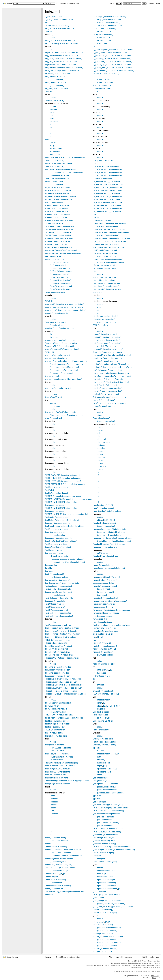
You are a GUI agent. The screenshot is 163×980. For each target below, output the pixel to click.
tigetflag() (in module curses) (57, 721)
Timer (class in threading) (56, 880)
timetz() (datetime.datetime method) (107, 26)
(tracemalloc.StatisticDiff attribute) (111, 532)
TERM (48, 352)
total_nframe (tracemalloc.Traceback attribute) (112, 376)
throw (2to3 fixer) (52, 706)
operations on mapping (107, 883)
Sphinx (154, 978)
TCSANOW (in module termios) (58, 235)
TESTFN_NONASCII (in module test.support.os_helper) (68, 499)
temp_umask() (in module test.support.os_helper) (66, 310)
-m (98, 487)
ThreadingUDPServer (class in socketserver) (64, 688)
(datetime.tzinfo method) (107, 946)
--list (52, 116)
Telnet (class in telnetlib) (55, 292)
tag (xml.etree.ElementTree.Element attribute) (64, 53)
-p (51, 823)
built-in (100, 868)
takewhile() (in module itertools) (58, 73)
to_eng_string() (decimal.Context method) (110, 223)
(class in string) (56, 325)
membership (55, 406)
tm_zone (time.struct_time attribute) (107, 211)
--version (101, 469)
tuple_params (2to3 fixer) (103, 721)
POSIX (53, 700)
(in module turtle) (104, 41)
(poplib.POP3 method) (107, 346)
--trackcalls (102, 466)
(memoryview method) (107, 256)
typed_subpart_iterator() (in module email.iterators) (114, 850)
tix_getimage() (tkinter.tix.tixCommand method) (112, 65)
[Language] (29, 3)
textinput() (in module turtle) (57, 601)
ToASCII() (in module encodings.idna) (108, 247)
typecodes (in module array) (104, 844)
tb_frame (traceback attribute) (58, 187)
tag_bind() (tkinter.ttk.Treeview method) (62, 56)
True (94, 637)
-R (98, 493)
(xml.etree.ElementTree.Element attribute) (67, 562)
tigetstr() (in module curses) (57, 727)
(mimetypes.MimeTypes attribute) (111, 904)
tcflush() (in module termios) (57, 211)
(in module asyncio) (58, 862)
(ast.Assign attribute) (106, 817)
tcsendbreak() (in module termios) (59, 238)
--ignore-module (104, 442)
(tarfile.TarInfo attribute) (107, 790)
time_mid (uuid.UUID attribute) (58, 772)
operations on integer (106, 880)
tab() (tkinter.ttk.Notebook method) (59, 29)
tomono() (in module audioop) (105, 334)
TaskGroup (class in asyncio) (57, 178)
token (95, 271)
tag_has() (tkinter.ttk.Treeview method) (61, 62)
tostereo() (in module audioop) (105, 361)
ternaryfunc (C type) (53, 397)
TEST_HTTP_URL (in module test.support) (63, 481)
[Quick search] (132, 4)
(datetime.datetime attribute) (109, 928)
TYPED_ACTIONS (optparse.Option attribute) (112, 847)
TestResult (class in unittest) (57, 529)
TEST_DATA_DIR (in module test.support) (63, 475)
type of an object (99, 802)
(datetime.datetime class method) (111, 262)
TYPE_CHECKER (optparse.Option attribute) (111, 808)
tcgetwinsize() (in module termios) (59, 220)
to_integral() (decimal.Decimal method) (109, 229)
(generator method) (58, 712)
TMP (95, 214)
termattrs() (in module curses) (58, 355)
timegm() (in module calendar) (58, 784)
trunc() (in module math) (103, 649)
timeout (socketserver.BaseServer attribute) (63, 850)
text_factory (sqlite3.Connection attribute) (62, 583)
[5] (117, 706)
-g (98, 481)
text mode (49, 571)
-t (51, 133)
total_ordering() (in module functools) (108, 379)
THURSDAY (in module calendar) (59, 715)
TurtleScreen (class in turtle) (104, 742)
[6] (120, 706)
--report (100, 454)
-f (98, 478)
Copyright (131, 961)
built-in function (104, 700)
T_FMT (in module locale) (56, 17)
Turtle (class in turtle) (101, 730)
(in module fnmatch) (106, 592)
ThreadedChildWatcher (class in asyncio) (62, 658)
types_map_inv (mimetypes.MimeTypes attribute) (113, 907)
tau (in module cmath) (54, 181)
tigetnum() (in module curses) (57, 724)
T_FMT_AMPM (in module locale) (59, 20)
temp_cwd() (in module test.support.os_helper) (65, 304)
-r (51, 826)
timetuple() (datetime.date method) (107, 20)
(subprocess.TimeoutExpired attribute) (66, 856)
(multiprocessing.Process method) (64, 370)
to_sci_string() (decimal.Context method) (109, 241)
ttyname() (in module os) (103, 691)
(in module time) (57, 760)
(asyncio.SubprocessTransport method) (66, 364)
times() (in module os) (54, 889)
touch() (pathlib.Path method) (105, 385)
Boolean (101, 751)
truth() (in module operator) (104, 664)
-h (51, 817)
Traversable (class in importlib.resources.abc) (111, 610)
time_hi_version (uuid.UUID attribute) (61, 766)
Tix (94, 47)
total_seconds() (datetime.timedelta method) (111, 382)
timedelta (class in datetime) (57, 778)
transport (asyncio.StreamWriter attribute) (110, 601)
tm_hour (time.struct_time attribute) (107, 187)
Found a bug (155, 976)
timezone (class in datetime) (104, 29)
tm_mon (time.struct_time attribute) (107, 196)
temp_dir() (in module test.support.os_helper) (64, 307)
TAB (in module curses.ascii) (57, 26)
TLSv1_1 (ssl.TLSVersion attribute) (107, 169)
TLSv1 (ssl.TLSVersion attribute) (106, 166)
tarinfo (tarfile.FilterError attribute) (59, 163)
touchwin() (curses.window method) (107, 391)
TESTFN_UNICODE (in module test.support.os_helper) (68, 514)
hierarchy (101, 760)
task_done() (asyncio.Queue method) (61, 169)
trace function (98, 505)
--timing (100, 460)
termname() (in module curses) (58, 388)
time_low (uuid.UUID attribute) (58, 769)
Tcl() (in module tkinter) (55, 223)
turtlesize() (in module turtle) (104, 745)
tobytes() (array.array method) (105, 253)
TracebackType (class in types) (105, 556)
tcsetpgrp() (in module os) (56, 244)
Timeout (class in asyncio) (56, 847)
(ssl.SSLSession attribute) (61, 748)
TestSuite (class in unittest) (56, 544)
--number (54, 799)
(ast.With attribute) (105, 826)
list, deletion (55, 151)
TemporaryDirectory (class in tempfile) (61, 343)
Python (8, 3)
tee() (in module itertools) (56, 256)
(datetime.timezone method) (109, 943)
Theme (116, 3)
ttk (94, 679)
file (51, 334)
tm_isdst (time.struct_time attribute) (107, 190)
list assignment (56, 148)
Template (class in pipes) (56, 322)
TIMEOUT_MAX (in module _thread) (60, 868)
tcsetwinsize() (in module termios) (59, 247)
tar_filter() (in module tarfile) (57, 88)
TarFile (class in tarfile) (55, 101)
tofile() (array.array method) (104, 265)
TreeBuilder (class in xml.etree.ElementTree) (111, 625)
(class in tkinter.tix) (105, 82)
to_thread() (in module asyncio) (106, 244)
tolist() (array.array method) (104, 319)
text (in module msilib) (54, 553)
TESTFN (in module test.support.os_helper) (63, 496)
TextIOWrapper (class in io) (57, 610)
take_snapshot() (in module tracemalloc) (62, 71)
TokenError (97, 292)
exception (101, 859)
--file (99, 433)
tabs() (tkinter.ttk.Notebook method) (60, 41)
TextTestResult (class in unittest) (59, 613)
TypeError (97, 856)
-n (51, 820)
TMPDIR (96, 217)
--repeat (53, 805)
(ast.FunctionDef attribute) (108, 823)
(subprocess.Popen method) (62, 373)
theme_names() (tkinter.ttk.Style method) (62, 631)
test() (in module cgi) (54, 418)
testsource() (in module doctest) (58, 538)
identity (53, 403)
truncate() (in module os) (103, 652)
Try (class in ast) (99, 673)
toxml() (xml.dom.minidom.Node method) (110, 403)
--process (54, 802)
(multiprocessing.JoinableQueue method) (67, 172)
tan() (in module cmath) (55, 77)
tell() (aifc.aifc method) (54, 259)
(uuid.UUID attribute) (59, 751)
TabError (49, 32)
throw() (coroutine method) (56, 709)
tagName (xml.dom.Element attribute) (61, 65)
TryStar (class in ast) (101, 676)
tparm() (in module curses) (104, 406)
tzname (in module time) (103, 934)
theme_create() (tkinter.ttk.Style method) (62, 628)
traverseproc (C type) (101, 619)
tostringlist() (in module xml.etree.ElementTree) (112, 367)
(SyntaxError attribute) (59, 556)
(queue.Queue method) (60, 175)
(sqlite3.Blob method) (59, 277)
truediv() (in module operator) (105, 646)
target (48, 139)
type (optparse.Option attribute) (106, 784)
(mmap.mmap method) (59, 274)
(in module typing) (105, 718)
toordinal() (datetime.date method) (107, 337)
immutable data (104, 763)
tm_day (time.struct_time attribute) (107, 181)
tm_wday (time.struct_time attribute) (107, 202)
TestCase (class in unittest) (56, 487)
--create (53, 107)
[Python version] (50, 3)
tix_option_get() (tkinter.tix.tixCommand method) (113, 68)
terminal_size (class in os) (56, 358)
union (100, 775)
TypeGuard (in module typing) (105, 862)
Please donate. (155, 972)
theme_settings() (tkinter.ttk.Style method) (63, 634)
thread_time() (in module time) (58, 652)
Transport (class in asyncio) (104, 604)
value (99, 661)
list (51, 145)
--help (52, 796)
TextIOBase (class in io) (55, 607)
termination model (53, 376)
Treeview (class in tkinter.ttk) (104, 628)
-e (51, 127)
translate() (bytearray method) (105, 586)
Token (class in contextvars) (104, 277)
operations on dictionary (107, 769)
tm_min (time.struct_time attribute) (107, 193)
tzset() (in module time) (102, 952)
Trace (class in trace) (101, 418)
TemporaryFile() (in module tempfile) (60, 346)
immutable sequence (106, 871)
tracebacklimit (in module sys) (105, 547)
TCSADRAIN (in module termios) (59, 229)
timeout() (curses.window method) (59, 859)
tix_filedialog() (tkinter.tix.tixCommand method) (112, 58)
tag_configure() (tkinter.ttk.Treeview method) (64, 58)
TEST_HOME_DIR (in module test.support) (63, 478)
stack (99, 415)
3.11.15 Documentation (65, 3)
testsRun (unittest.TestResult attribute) (61, 541)
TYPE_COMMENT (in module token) (108, 829)
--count (100, 427)
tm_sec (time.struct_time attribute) (107, 199)
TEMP (48, 301)
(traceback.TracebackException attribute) (67, 559)
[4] (114, 520)
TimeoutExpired (52, 877)
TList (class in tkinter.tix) (103, 160)
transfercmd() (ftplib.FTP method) (106, 577)
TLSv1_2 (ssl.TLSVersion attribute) (107, 172)
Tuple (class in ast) (100, 715)
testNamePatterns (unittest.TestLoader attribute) (65, 526)
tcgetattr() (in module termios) (58, 214)
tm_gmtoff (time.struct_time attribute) (108, 184)
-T (98, 502)
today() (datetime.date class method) (108, 259)
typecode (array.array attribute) (105, 841)
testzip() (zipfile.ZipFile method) (58, 547)
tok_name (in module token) (104, 268)
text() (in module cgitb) (55, 574)
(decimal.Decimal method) (108, 226)
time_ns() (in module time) (56, 775)
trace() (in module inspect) (103, 508)
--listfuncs (101, 445)
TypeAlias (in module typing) (104, 838)
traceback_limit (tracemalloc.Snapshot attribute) (112, 538)
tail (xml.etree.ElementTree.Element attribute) (64, 68)
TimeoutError (51, 874)
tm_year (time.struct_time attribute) (107, 208)
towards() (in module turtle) (104, 400)
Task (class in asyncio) (55, 166)
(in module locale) (57, 595)
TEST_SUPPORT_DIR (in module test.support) (65, 484)
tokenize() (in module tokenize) (105, 316)
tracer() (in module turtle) (103, 565)
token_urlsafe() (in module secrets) (107, 289)
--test (52, 118)
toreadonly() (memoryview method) (107, 358)
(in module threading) (59, 871)
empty (100, 703)
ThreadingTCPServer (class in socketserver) (64, 685)
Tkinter (95, 92)
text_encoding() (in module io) (58, 580)
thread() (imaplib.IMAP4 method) (59, 646)
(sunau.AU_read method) (60, 280)
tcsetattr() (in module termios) (57, 241)
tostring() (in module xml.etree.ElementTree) (111, 364)
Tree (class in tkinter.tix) (102, 622)
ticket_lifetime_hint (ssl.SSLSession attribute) (64, 718)
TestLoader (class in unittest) (57, 517)
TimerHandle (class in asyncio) (58, 886)
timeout (48, 844)
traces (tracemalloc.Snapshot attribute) (109, 568)
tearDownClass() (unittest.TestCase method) (64, 253)
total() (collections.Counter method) (107, 370)
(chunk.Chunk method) (59, 262)
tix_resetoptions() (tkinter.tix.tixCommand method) (113, 71)
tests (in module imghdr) (55, 532)
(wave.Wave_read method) (61, 286)
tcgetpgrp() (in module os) (56, 217)
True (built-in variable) (102, 643)
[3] (64, 874)
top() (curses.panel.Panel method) (107, 343)
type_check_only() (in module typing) (108, 805)
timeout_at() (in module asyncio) (59, 865)
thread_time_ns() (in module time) (59, 655)
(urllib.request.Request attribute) (111, 793)
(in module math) (57, 79)
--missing (101, 448)
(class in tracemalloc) (106, 421)
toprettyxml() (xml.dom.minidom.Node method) (112, 355)
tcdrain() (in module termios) (57, 205)
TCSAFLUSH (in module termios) (59, 232)
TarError (49, 92)
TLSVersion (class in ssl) (103, 178)
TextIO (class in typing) (55, 604)
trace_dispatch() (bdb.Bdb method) (107, 511)
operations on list (104, 772)
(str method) (102, 44)
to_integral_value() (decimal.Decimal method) (111, 238)
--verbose (54, 121)
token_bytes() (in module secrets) (106, 283)
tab (47, 23)
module (53, 38)
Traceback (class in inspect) (104, 523)
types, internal (98, 898)
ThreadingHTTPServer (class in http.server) (63, 679)
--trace (100, 463)
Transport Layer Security (103, 607)
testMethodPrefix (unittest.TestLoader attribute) (65, 520)
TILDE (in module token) (55, 730)
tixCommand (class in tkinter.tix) (106, 73)
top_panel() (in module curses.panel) (108, 349)
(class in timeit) (56, 883)
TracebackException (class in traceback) (109, 544)
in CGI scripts (103, 553)
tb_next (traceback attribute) (57, 199)
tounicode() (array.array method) (106, 394)
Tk (94, 77)
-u (51, 832)
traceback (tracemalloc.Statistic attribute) (110, 529)
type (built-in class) (100, 778)
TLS (94, 163)
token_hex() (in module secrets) (106, 286)
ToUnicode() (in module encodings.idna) (109, 397)
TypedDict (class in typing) (104, 853)
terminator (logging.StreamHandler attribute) (64, 379)
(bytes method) (104, 38)
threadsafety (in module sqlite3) (58, 703)
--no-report (102, 451)
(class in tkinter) (104, 79)
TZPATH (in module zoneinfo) (105, 949)
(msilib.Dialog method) (59, 577)
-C (98, 475)
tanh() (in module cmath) (55, 82)
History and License (140, 967)
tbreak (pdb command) (55, 202)
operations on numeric (107, 886)
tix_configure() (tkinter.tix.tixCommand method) (112, 56)
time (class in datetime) (55, 745)
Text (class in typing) (54, 550)
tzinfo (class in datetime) (103, 925)
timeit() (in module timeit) (56, 838)
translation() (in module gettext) (106, 598)
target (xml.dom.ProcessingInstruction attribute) (65, 157)
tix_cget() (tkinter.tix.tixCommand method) (110, 53)
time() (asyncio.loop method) (57, 754)
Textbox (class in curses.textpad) (59, 586)
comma (100, 574)
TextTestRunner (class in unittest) (59, 616)
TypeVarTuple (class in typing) (105, 913)
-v (51, 136)
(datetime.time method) (107, 940)
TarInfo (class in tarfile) (55, 160)
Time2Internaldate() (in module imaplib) (62, 763)
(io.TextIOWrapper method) (61, 271)
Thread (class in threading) (56, 643)
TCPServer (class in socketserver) (59, 226)
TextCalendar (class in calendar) (59, 589)
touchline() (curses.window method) (107, 388)
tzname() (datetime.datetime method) (108, 937)
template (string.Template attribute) (60, 328)
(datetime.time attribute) (107, 931)
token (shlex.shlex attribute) (104, 280)
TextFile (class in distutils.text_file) (59, 598)
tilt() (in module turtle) (54, 733)
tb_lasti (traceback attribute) (57, 190)
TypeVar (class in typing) (103, 910)
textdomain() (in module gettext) (58, 592)
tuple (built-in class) (101, 712)
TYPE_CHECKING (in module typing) (108, 811)
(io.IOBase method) (58, 265)
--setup (53, 808)
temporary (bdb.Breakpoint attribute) (60, 340)
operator (53, 394)
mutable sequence (105, 877)
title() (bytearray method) (103, 35)
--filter (52, 112)
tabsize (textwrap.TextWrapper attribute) (62, 44)
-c (51, 124)
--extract (53, 109)
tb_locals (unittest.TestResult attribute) (61, 196)
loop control (55, 154)
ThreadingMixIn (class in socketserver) (61, 682)
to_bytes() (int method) (102, 220)
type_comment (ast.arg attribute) (106, 814)
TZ (94, 922)
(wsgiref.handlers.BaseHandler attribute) (114, 541)
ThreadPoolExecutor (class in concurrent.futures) (66, 694)
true (94, 640)
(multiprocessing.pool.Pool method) (65, 367)
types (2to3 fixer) (100, 892)
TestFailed (50, 490)
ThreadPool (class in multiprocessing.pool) (63, 691)
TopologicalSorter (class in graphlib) (107, 352)
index (158, 3)
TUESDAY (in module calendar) (106, 694)
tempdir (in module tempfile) (57, 313)
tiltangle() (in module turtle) (56, 736)
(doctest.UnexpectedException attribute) (67, 415)
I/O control (102, 685)
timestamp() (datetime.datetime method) (109, 17)
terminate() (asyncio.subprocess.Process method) (66, 361)
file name (54, 337)
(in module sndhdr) (58, 535)
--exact (100, 304)
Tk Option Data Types (102, 88)
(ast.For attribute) (104, 820)
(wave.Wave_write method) (61, 289)
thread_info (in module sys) (57, 649)
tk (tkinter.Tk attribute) (102, 86)
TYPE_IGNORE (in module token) (107, 832)
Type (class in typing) (101, 781)
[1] (54, 145)
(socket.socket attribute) (107, 787)
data (52, 50)
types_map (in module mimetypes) (107, 901)
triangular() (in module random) (106, 631)
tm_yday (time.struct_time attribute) (107, 205)
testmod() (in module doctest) (57, 523)
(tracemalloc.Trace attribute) (109, 535)
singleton (101, 709)
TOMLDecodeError (100, 325)
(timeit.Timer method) (59, 841)
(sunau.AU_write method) (61, 283)
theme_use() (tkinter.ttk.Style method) (61, 637)
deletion (53, 142)
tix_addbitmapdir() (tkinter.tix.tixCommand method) (114, 50)
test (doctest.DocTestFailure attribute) (61, 412)
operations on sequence (107, 889)
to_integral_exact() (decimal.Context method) (111, 232)
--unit (52, 811)
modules (151, 3)
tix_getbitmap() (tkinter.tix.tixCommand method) (112, 62)
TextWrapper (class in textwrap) (58, 625)
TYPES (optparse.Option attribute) (107, 895)
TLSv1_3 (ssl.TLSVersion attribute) (107, 175)
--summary (102, 457)
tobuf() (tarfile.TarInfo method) (105, 250)
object (100, 520)
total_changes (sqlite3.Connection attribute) (111, 373)
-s (51, 829)
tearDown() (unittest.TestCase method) (61, 250)
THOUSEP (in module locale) (57, 640)
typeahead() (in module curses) (106, 835)
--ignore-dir (102, 439)
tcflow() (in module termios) (57, 208)
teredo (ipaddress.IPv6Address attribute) (62, 349)
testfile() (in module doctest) (57, 493)
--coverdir (101, 430)
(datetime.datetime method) (61, 757)
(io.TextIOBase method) (60, 268)
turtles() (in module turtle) (103, 739)
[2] (61, 874)
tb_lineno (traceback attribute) (58, 193)
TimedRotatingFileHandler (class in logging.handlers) (67, 781)
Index (78, 3)
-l (50, 131)
